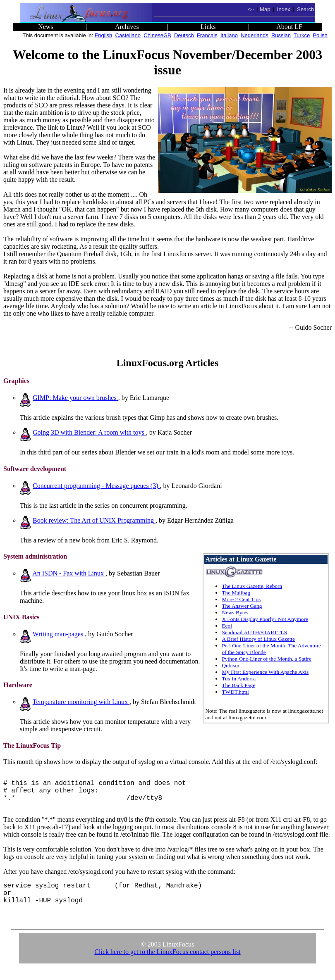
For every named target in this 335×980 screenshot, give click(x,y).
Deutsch (184, 35)
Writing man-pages (59, 634)
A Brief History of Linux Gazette (258, 639)
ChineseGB (157, 35)
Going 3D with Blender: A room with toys (89, 432)
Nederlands (255, 35)
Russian (281, 35)
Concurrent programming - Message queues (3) (96, 486)
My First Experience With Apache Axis (265, 672)
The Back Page (238, 685)
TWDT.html (235, 692)
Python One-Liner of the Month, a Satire (267, 659)
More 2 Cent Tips (241, 599)
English (104, 35)
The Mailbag (236, 593)
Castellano (128, 35)
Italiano (229, 35)
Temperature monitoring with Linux (81, 702)
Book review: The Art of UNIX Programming (94, 520)
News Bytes (235, 612)
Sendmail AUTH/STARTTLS (254, 632)
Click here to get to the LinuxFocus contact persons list (167, 962)
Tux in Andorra (239, 679)
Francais (207, 35)
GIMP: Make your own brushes (75, 398)
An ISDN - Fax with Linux (69, 573)
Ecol (227, 626)
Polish (320, 35)
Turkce (302, 35)
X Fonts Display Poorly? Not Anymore (265, 619)
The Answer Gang (242, 606)
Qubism (230, 665)
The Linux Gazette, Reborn (252, 586)
